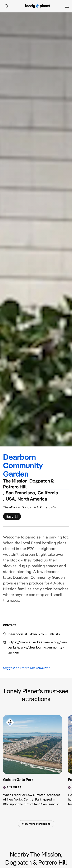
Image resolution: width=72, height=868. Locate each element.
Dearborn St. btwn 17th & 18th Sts (34, 634)
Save (12, 517)
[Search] (7, 6)
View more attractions (36, 824)
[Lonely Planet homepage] (38, 6)
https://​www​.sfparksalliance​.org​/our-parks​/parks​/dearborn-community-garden (38, 647)
